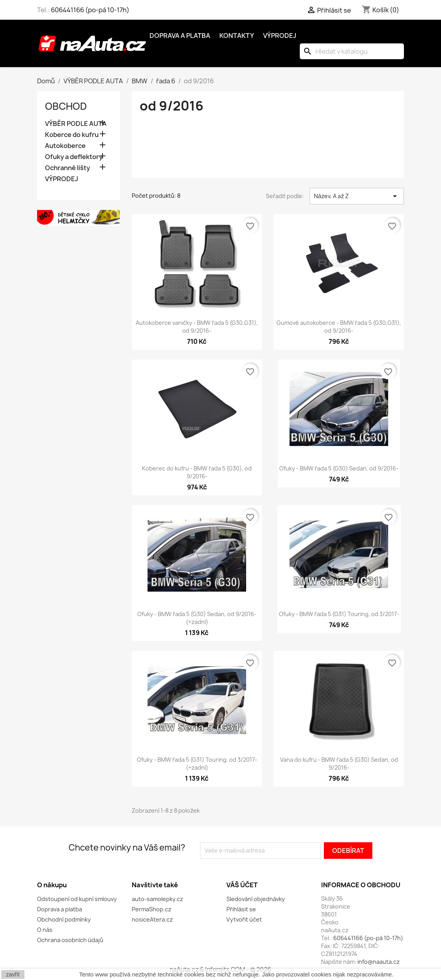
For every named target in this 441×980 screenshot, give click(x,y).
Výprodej (280, 36)
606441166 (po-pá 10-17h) (90, 10)
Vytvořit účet (244, 919)
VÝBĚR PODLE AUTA (76, 124)
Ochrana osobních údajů (70, 940)
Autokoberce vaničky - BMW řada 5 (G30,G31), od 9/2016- (197, 327)
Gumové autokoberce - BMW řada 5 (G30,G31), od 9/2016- (339, 327)
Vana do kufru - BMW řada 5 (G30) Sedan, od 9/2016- (339, 764)
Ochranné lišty (67, 168)
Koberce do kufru (72, 135)
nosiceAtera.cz (152, 919)
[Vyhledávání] (352, 51)
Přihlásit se (241, 909)
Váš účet (242, 885)
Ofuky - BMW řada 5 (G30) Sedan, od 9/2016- (339, 468)
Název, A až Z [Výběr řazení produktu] (357, 196)
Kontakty (237, 36)
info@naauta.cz (378, 962)
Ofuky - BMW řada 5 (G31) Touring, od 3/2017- (339, 614)
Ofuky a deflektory (74, 157)
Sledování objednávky (256, 899)
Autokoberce (65, 146)
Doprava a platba (180, 36)
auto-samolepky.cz (157, 899)
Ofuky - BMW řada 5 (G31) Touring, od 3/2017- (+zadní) (197, 764)
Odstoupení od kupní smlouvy (77, 899)
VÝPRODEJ (62, 179)
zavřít (13, 974)
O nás (45, 930)
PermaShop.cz (151, 909)
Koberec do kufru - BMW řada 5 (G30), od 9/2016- (197, 472)
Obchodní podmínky (64, 919)
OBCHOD (66, 106)
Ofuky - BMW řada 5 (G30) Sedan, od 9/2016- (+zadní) (197, 618)
